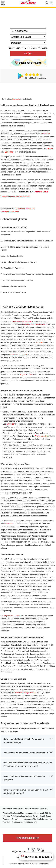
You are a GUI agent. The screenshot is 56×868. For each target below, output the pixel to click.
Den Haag (9, 152)
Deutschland (20, 209)
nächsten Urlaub (41, 192)
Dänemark (30, 209)
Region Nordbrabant (12, 616)
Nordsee (39, 342)
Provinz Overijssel (42, 436)
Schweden (15, 212)
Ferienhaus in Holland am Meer (35, 324)
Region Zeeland (26, 375)
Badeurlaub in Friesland (22, 321)
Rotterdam (8, 524)
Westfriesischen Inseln (18, 355)
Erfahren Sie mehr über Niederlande (15, 197)
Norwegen (5, 212)
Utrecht (50, 149)
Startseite (16, 99)
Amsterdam (45, 134)
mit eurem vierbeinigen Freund (24, 693)
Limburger (11, 424)
